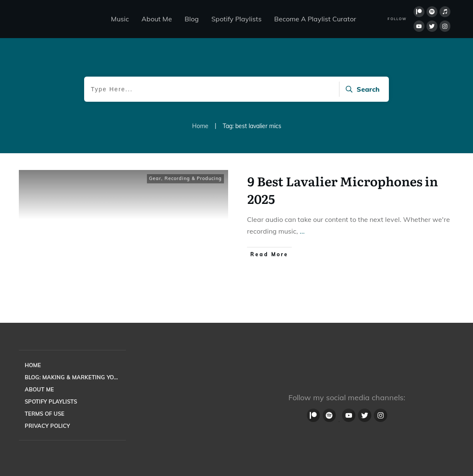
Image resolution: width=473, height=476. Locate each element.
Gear (155, 178)
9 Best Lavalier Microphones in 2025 (343, 190)
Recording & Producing (193, 178)
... (302, 231)
